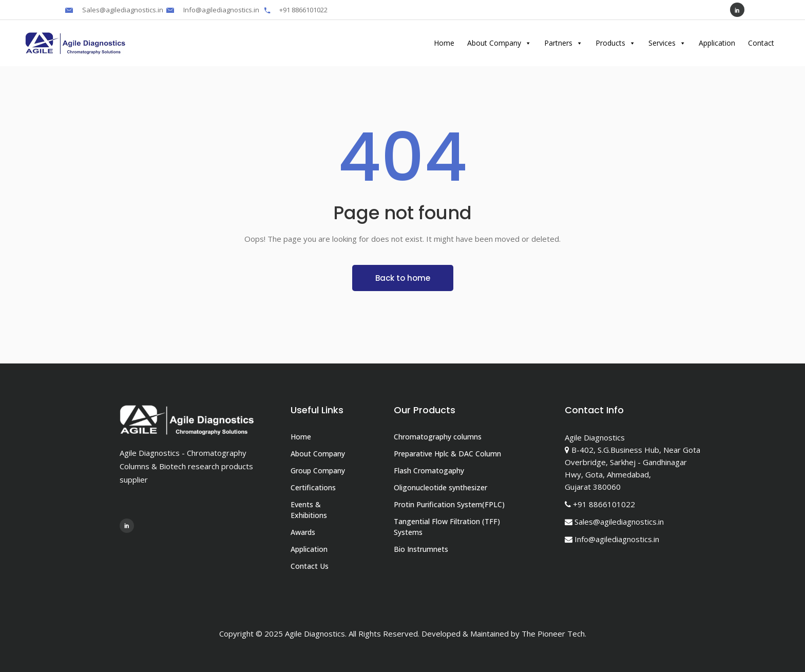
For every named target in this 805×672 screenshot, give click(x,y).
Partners (563, 43)
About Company (499, 43)
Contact (761, 43)
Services (667, 43)
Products (616, 43)
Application (717, 43)
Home (444, 43)
